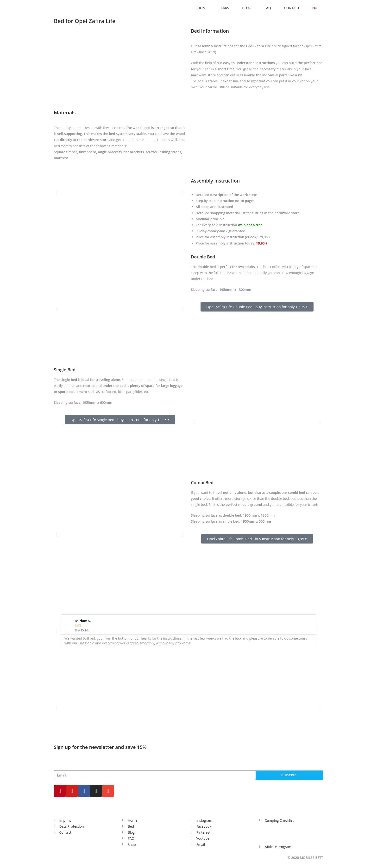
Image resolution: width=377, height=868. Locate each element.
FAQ (268, 8)
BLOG (247, 8)
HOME (203, 8)
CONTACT (292, 8)
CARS (225, 8)
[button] (57, 193)
